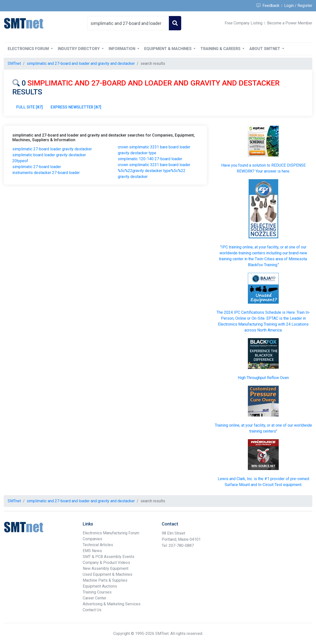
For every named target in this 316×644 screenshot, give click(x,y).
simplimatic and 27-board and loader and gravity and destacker (81, 63)
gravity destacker (133, 177)
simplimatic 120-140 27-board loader (150, 159)
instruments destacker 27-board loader (46, 173)
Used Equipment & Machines (108, 574)
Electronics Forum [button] (29, 49)
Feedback (268, 6)
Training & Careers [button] (221, 49)
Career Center (95, 598)
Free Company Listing (244, 23)
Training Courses (97, 592)
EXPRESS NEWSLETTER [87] (76, 107)
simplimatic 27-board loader (37, 167)
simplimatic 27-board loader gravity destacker (52, 149)
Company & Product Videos (106, 563)
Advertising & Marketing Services (112, 604)
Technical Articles (98, 545)
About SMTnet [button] (265, 49)
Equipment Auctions (100, 586)
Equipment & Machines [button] (168, 49)
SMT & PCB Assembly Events (109, 557)
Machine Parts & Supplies (105, 580)
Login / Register (298, 6)
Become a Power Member (290, 23)
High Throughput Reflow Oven (263, 378)
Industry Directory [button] (79, 49)
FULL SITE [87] (30, 107)
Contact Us (92, 610)
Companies (92, 539)
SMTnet (14, 63)
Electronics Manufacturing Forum (111, 533)
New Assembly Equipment (106, 568)
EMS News (92, 551)
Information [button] (122, 49)
